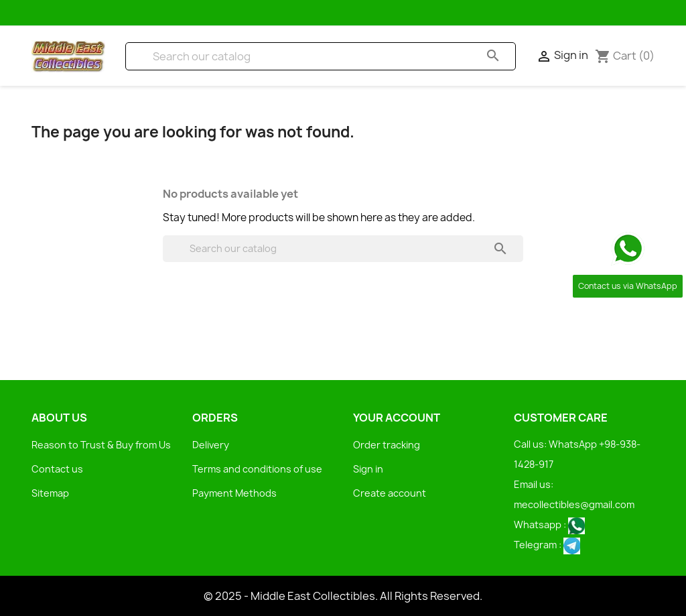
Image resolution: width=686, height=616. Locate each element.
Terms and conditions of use (257, 469)
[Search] (321, 56)
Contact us (57, 469)
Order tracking (387, 445)
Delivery (211, 445)
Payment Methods (234, 493)
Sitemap (50, 493)
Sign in (368, 469)
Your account (397, 418)
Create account (390, 493)
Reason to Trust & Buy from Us (101, 445)
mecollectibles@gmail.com (574, 504)
